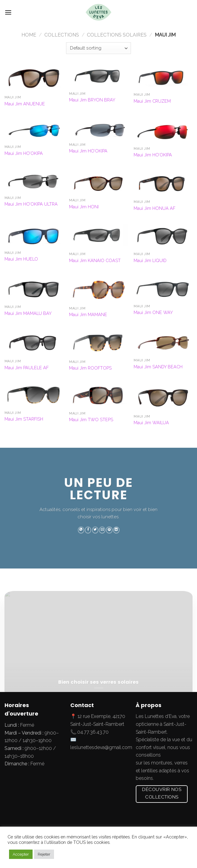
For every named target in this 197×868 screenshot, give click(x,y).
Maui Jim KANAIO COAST (95, 260)
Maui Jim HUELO (21, 259)
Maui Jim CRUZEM (152, 101)
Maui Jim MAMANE (88, 314)
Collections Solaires (117, 35)
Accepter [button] (21, 854)
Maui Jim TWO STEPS (91, 420)
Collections (62, 35)
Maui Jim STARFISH (24, 419)
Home (29, 35)
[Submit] (186, 12)
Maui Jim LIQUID (150, 260)
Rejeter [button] (44, 854)
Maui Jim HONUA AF (154, 208)
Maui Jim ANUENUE (25, 104)
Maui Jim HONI (84, 207)
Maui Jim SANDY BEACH (158, 367)
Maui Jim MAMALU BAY (28, 313)
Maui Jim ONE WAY (153, 312)
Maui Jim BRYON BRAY (92, 100)
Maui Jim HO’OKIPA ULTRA (31, 204)
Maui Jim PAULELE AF (27, 368)
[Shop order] (98, 48)
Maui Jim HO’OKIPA (24, 153)
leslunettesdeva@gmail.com (101, 747)
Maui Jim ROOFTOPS (90, 368)
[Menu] (8, 12)
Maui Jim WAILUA (151, 423)
